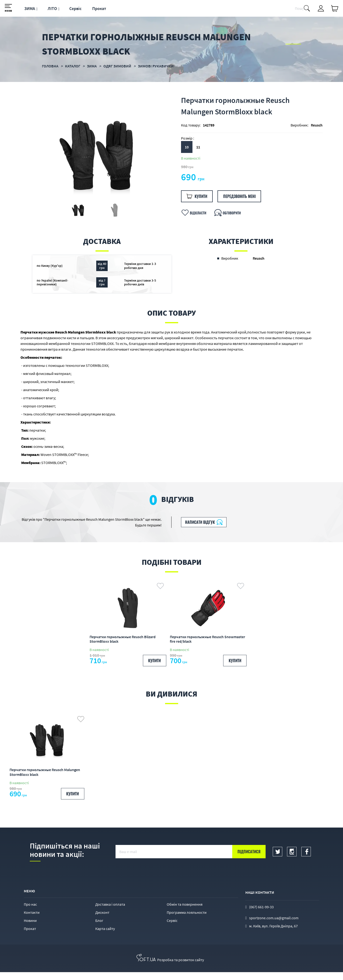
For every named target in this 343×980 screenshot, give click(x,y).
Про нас (30, 912)
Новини (30, 928)
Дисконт (102, 920)
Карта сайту (105, 936)
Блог (99, 928)
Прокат (99, 8)
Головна (50, 66)
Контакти (32, 920)
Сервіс (75, 8)
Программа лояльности (187, 920)
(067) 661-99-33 (261, 915)
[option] (96, 158)
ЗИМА (30, 8)
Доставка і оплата (110, 912)
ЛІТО (52, 8)
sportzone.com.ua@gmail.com (274, 925)
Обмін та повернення (185, 912)
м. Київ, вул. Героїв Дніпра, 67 (273, 934)
